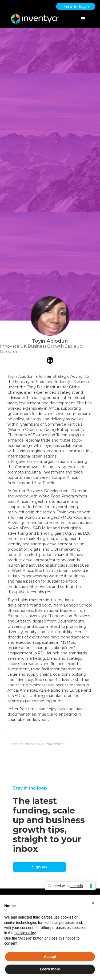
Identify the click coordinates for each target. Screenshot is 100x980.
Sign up (39, 867)
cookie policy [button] (25, 933)
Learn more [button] (50, 969)
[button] (93, 903)
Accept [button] (50, 957)
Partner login (76, 6)
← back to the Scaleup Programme (36, 744)
